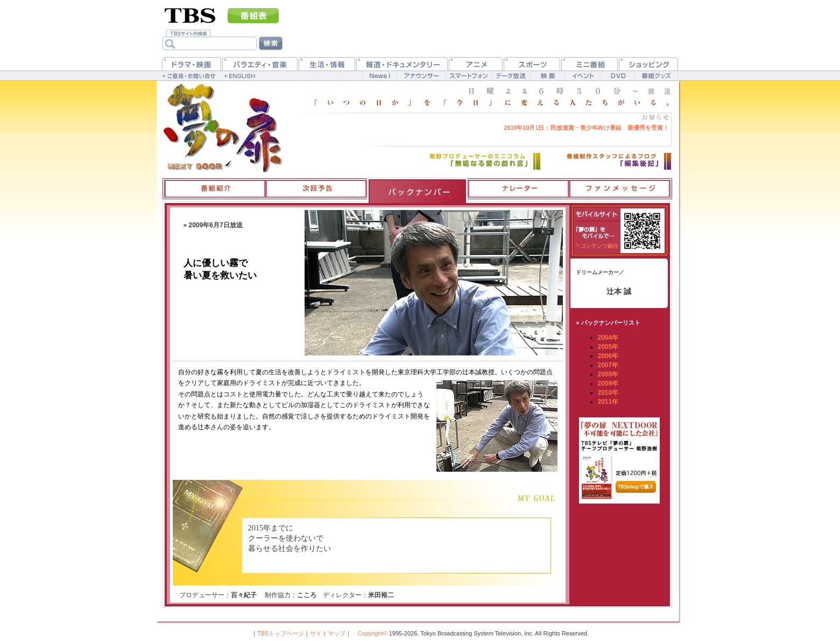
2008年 (608, 374)
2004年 (608, 338)
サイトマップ (328, 633)
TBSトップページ (281, 633)
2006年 (608, 356)
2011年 (608, 402)
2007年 (608, 365)
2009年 (608, 383)
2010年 (608, 393)
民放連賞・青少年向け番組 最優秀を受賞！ (586, 128)
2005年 (608, 347)
